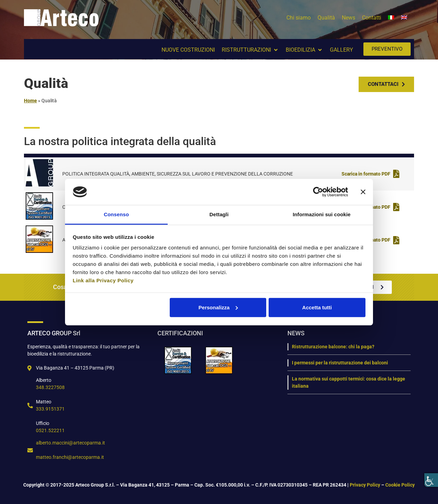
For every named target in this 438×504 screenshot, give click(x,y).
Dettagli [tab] (219, 214)
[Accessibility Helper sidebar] (431, 480)
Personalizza (218, 307)
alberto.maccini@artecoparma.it (70, 443)
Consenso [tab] (116, 214)
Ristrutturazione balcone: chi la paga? (333, 347)
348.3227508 (50, 387)
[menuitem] (391, 18)
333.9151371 (50, 409)
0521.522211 (50, 430)
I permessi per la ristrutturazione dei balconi (340, 363)
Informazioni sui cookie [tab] (322, 214)
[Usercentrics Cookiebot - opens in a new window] (318, 192)
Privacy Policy (365, 485)
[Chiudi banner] (363, 192)
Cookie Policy (400, 485)
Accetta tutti (317, 307)
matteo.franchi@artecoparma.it (70, 457)
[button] (250, 50)
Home (30, 101)
